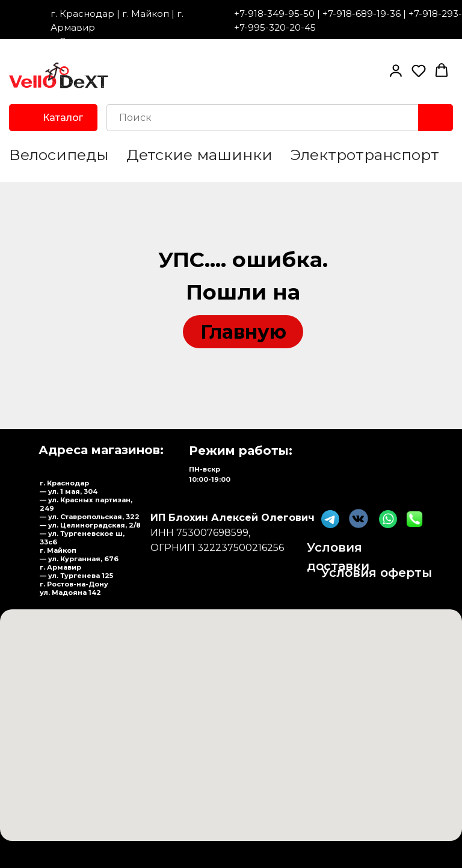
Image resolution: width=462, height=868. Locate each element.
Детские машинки (199, 155)
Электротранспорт (365, 155)
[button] (396, 70)
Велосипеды (59, 155)
